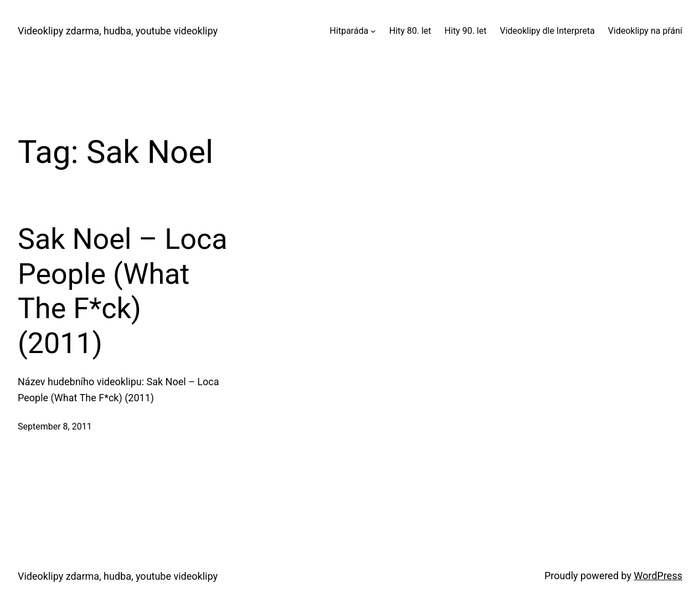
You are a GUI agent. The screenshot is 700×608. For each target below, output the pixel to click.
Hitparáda (349, 31)
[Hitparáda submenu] (373, 31)
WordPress (658, 576)
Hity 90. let (466, 31)
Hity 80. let (410, 31)
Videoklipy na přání (645, 31)
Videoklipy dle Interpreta (547, 31)
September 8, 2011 (55, 426)
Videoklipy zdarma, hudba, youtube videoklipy (118, 31)
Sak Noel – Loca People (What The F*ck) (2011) (122, 291)
